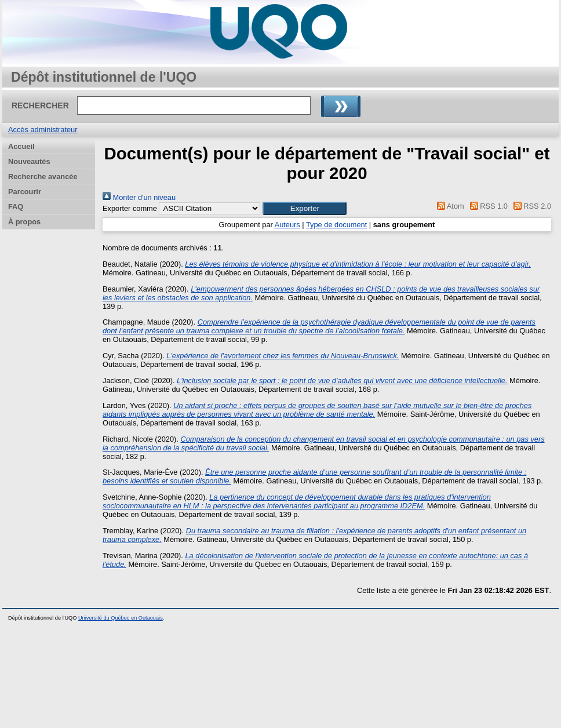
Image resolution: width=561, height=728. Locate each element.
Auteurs (287, 225)
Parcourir (25, 192)
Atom (449, 206)
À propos (24, 222)
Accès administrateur (43, 130)
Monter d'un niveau (139, 197)
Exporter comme (130, 208)
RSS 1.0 (487, 206)
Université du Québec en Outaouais (121, 618)
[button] (305, 208)
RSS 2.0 (530, 206)
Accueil (21, 146)
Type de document (336, 225)
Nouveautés (29, 161)
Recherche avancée (43, 176)
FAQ (16, 207)
